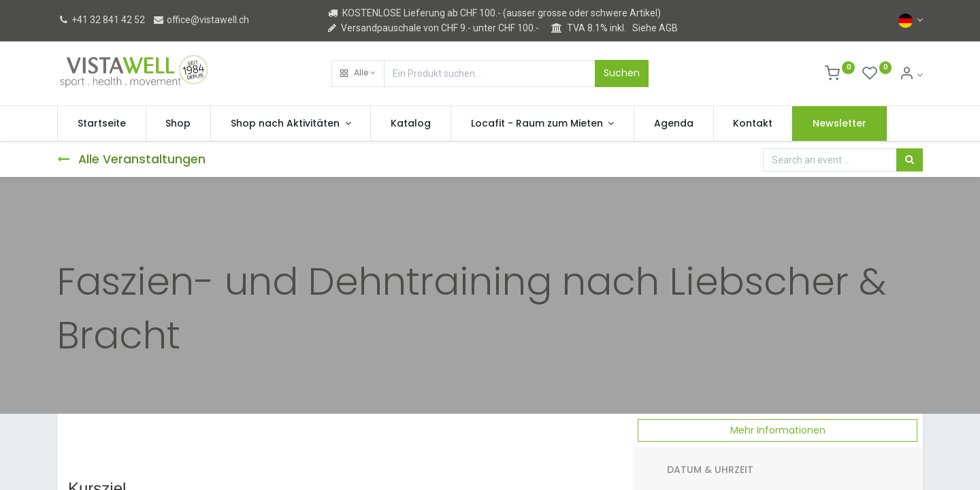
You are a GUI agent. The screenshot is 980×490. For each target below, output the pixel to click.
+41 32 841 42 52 (101, 20)
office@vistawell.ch (201, 20)
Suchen (622, 73)
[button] (358, 73)
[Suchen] (910, 160)
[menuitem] (102, 124)
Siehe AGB (655, 28)
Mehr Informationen (778, 430)
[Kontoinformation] (911, 75)
